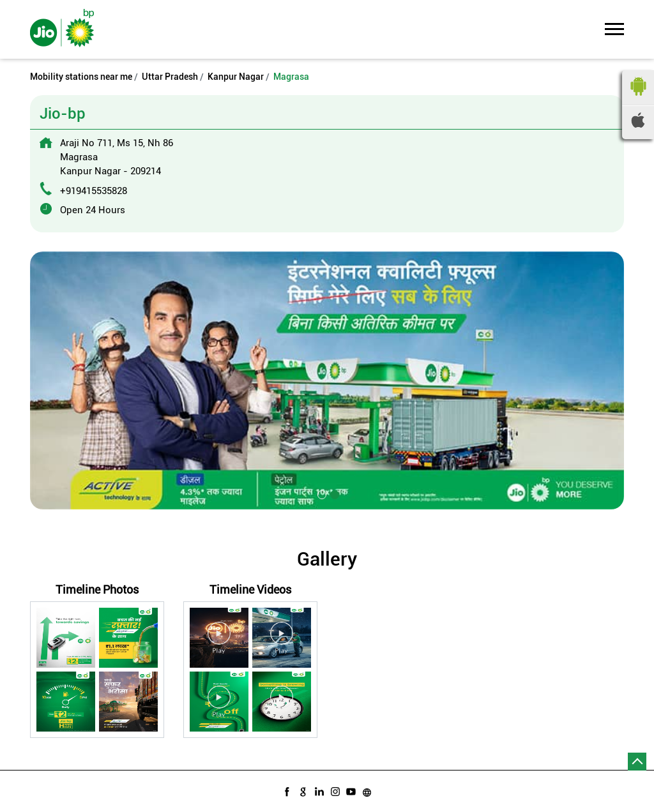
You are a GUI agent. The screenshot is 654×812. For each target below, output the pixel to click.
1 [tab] (321, 493)
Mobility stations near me (81, 77)
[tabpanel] (327, 380)
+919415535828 (94, 191)
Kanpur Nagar (236, 77)
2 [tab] (333, 493)
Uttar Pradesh (170, 77)
